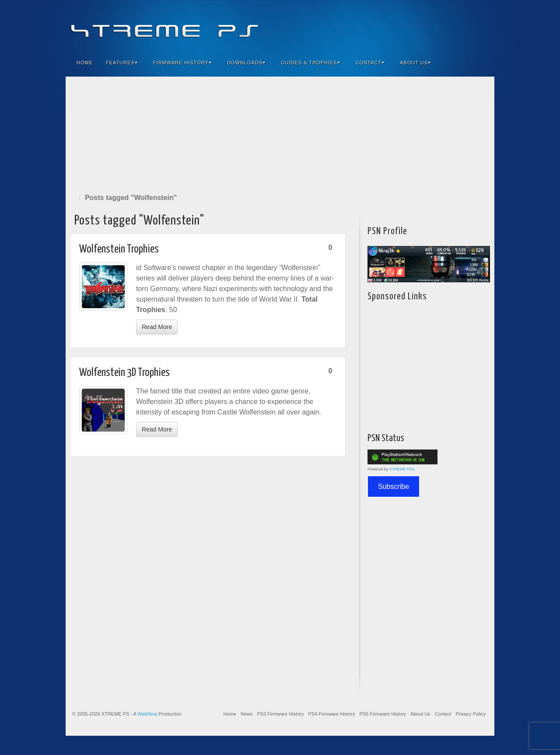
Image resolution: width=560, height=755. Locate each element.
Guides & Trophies (311, 63)
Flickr (446, 25)
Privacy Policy (471, 714)
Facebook (423, 25)
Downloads (246, 63)
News (247, 714)
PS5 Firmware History (383, 714)
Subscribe (394, 486)
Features (122, 63)
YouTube (470, 25)
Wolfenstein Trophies (119, 249)
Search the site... (482, 63)
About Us (415, 63)
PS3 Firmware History (280, 714)
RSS (482, 25)
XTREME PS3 (402, 469)
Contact (370, 63)
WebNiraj (147, 714)
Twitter (458, 25)
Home (85, 63)
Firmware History (182, 63)
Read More (157, 327)
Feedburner (435, 25)
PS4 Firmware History (331, 714)
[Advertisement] (280, 133)
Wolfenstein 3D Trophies (124, 373)
